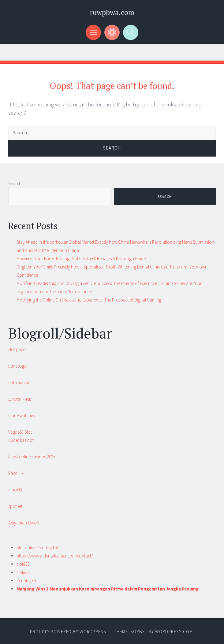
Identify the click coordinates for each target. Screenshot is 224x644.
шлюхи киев (20, 399)
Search (15, 184)
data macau (19, 382)
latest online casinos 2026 (32, 457)
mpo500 (16, 490)
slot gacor (18, 349)
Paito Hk (16, 473)
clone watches (22, 415)
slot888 (23, 564)
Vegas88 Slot (20, 432)
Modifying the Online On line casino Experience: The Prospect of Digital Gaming (89, 300)
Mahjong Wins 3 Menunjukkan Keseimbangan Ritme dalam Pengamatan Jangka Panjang (108, 589)
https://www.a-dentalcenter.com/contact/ (55, 556)
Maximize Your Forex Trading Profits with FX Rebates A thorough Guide (81, 259)
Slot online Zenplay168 (38, 548)
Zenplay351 (27, 581)
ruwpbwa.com (112, 12)
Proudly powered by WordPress (68, 632)
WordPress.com (174, 632)
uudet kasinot (21, 440)
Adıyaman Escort (24, 523)
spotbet (15, 506)
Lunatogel (18, 366)
